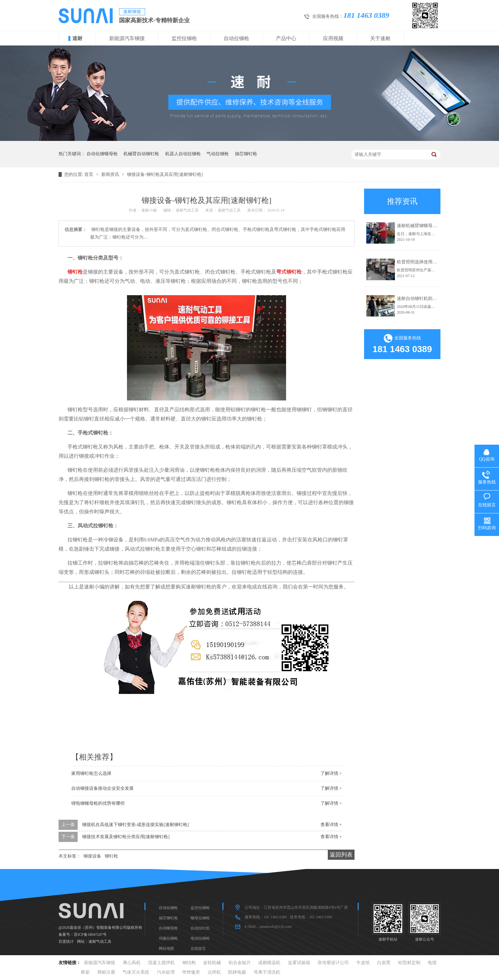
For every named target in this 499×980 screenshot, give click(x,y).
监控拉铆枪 (184, 38)
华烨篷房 (191, 972)
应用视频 (333, 38)
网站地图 (166, 949)
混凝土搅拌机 (161, 963)
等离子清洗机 (267, 972)
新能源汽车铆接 (127, 38)
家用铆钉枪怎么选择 (91, 773)
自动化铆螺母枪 (102, 154)
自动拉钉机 (200, 928)
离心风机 (132, 963)
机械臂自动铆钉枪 (141, 154)
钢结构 (189, 963)
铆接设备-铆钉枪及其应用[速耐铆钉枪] (165, 174)
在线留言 (198, 949)
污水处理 (166, 972)
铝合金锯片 (240, 963)
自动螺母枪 (168, 928)
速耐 (77, 38)
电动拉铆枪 (200, 938)
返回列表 (341, 855)
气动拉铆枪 (218, 154)
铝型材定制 (409, 963)
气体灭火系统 (136, 972)
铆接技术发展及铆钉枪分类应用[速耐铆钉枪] (126, 837)
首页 (89, 174)
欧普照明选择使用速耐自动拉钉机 (430, 262)
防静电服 (237, 972)
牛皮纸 (363, 963)
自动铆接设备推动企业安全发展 (102, 788)
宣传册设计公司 (333, 963)
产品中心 (286, 38)
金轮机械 (212, 963)
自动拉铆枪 (236, 38)
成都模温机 (269, 963)
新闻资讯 (111, 174)
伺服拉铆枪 (168, 938)
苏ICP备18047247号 (90, 935)
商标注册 (106, 972)
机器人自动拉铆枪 (183, 154)
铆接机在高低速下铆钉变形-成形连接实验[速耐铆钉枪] (136, 825)
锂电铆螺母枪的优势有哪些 (98, 803)
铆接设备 (92, 856)
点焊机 (214, 972)
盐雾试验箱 (299, 963)
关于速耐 (380, 38)
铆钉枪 (111, 856)
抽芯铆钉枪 (246, 154)
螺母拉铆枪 (200, 918)
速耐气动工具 (100, 942)
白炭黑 (384, 963)
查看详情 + (331, 825)
